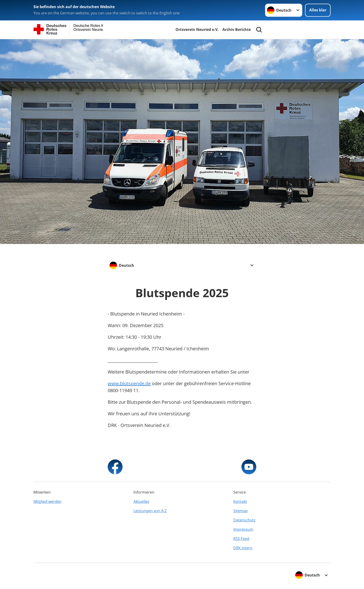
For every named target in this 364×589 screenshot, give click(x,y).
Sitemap (240, 511)
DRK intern (243, 548)
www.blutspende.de (129, 383)
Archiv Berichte (237, 29)
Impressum (243, 529)
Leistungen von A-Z (150, 511)
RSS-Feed (241, 539)
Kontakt (240, 501)
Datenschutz (244, 520)
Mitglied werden (47, 501)
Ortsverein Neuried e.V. (197, 29)
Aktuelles (141, 501)
